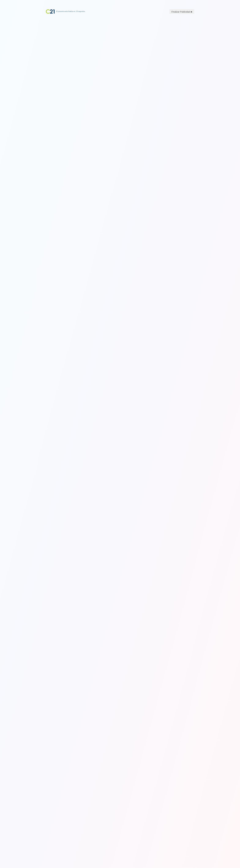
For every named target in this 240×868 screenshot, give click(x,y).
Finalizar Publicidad (182, 12)
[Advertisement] (120, 33)
